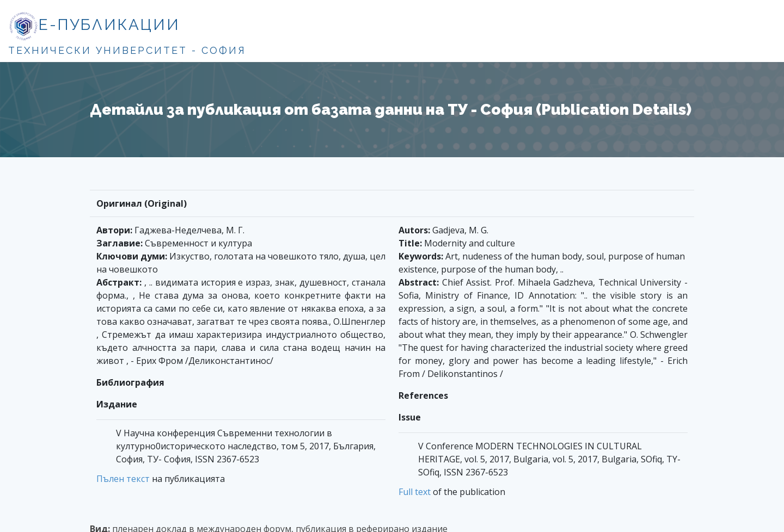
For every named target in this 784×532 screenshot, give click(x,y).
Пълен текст (123, 479)
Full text (415, 492)
